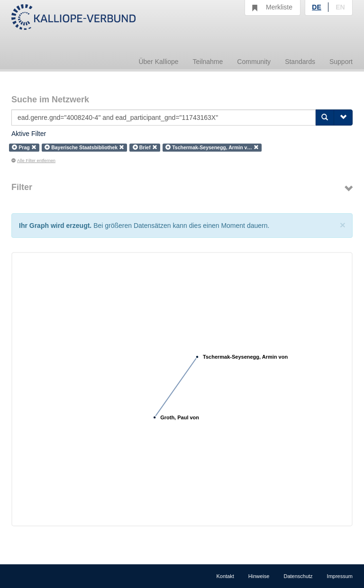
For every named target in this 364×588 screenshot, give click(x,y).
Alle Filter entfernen (33, 161)
